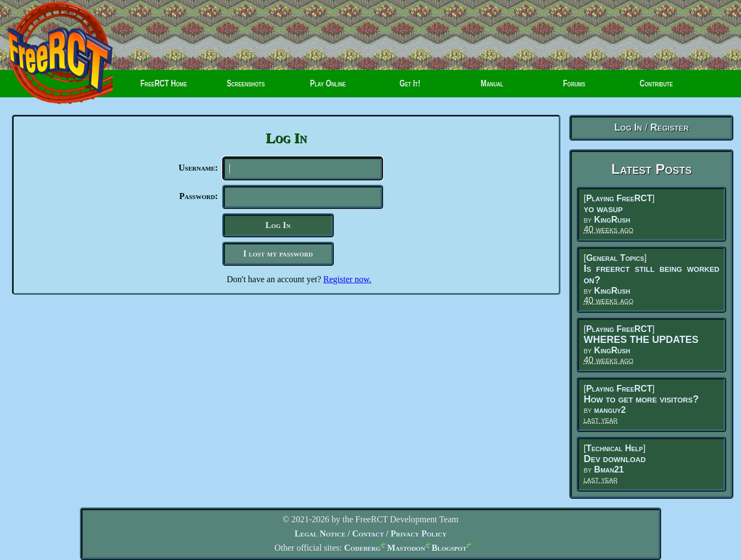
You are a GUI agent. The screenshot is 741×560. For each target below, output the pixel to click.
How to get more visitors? (641, 399)
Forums (563, 87)
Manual (492, 87)
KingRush (612, 220)
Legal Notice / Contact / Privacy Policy (370, 533)
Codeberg (363, 548)
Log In (629, 127)
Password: (198, 198)
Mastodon (406, 548)
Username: (198, 168)
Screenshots (246, 87)
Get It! (410, 87)
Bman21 (609, 469)
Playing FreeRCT (619, 198)
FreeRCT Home (159, 87)
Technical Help (615, 448)
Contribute (648, 87)
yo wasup (603, 209)
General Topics (615, 258)
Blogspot (449, 548)
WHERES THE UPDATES (641, 340)
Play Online (328, 87)
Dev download (614, 459)
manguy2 (610, 410)
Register (669, 127)
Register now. (348, 284)
